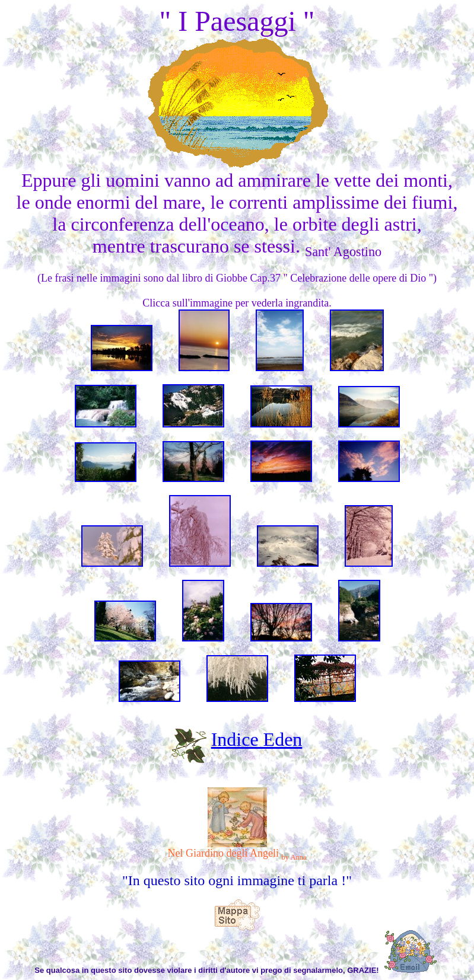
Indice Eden (257, 739)
